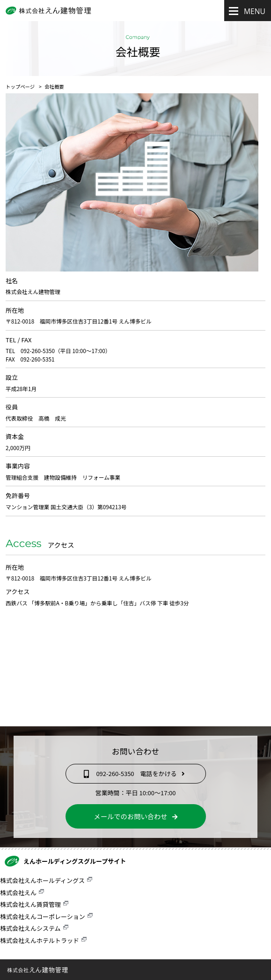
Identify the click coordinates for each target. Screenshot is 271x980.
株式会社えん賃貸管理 (30, 904)
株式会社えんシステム (30, 928)
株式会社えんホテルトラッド (40, 940)
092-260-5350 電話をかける (135, 773)
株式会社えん (18, 893)
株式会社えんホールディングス (42, 880)
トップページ (20, 87)
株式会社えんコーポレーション (43, 916)
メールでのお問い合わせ (135, 816)
